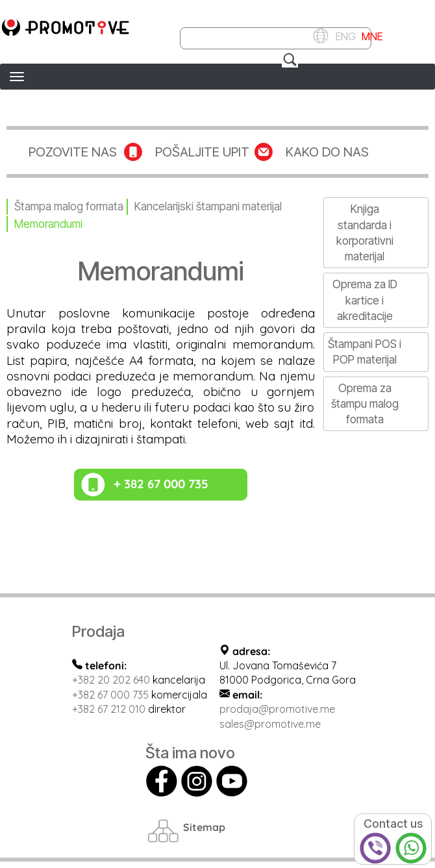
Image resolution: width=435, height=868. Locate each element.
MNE (371, 35)
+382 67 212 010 (109, 709)
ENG (344, 35)
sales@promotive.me (270, 724)
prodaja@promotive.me (277, 709)
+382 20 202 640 (111, 680)
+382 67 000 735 (110, 695)
